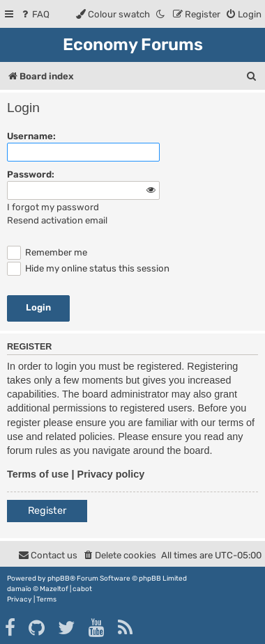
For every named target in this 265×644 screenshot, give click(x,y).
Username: (31, 136)
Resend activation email (57, 220)
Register (47, 511)
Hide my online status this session (88, 268)
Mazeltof (54, 589)
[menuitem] (35, 14)
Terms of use (38, 474)
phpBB (59, 579)
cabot (82, 589)
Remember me (47, 252)
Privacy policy (111, 474)
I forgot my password (53, 207)
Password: (31, 174)
